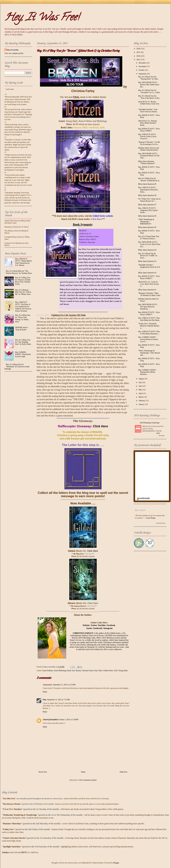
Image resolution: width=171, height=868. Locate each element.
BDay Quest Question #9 (147, 184)
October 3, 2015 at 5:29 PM (68, 720)
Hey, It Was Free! (42, 18)
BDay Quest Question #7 (147, 205)
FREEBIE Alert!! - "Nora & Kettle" (22, 329)
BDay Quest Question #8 (147, 195)
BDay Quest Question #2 (147, 273)
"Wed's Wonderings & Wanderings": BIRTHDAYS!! (146, 222)
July (140, 382)
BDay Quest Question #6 (147, 216)
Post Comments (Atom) (88, 780)
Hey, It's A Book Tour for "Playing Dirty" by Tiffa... (149, 78)
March (141, 397)
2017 (139, 52)
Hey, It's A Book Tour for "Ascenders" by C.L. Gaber (149, 91)
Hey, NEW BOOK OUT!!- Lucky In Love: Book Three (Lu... (149, 244)
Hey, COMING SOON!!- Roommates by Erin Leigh (23, 354)
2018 (139, 49)
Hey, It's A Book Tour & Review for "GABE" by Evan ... (148, 256)
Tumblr (89, 628)
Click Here (100, 426)
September (143, 74)
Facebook (111, 625)
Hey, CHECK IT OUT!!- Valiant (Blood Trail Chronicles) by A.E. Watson (23, 262)
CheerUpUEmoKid (50, 720)
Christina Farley (88, 671)
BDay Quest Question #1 (147, 290)
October (142, 70)
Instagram (108, 628)
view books (161, 436)
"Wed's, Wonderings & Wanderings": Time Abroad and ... (149, 353)
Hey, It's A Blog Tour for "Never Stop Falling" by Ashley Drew (23, 318)
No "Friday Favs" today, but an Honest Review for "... (149, 200)
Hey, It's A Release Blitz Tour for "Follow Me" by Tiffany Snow (23, 292)
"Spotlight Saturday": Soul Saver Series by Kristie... (148, 111)
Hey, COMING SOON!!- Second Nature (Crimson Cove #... (148, 339)
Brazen (78, 671)
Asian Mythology (60, 671)
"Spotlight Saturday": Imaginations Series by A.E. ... (149, 267)
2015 (139, 60)
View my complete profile (14, 53)
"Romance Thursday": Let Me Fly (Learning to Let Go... (149, 143)
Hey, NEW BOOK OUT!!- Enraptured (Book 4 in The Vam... (149, 156)
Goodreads (98, 628)
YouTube (102, 625)
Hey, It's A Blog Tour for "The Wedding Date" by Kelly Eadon (23, 342)
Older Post (124, 772)
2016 (139, 56)
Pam (45, 700)
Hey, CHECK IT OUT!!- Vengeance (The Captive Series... (148, 210)
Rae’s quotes (140, 510)
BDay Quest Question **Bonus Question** (147, 163)
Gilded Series (108, 671)
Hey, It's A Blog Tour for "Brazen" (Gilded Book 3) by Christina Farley (23, 281)
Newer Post (43, 772)
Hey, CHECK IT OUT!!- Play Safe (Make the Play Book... (149, 319)
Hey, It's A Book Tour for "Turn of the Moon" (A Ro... (149, 97)
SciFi (116, 671)
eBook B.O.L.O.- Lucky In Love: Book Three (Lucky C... (149, 284)
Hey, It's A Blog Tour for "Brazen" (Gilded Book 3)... (149, 179)
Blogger (116, 863)
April (141, 393)
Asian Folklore (48, 671)
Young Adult (123, 671)
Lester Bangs (151, 518)
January (142, 404)
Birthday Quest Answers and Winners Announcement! (149, 149)
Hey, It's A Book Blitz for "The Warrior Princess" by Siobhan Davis (19, 272)
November (143, 66)
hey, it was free (13, 50)
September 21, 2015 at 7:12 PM (58, 700)
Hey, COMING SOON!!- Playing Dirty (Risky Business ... (147, 372)
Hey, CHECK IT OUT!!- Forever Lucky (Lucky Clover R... (147, 137)
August (141, 379)
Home (83, 772)
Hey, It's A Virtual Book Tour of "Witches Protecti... (149, 238)
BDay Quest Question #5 (147, 227)
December (143, 63)
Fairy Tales (98, 671)
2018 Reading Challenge (150, 423)
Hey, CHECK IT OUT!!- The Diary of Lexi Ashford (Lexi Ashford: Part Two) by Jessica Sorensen (23, 306)
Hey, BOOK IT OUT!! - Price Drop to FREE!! (149, 130)
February (142, 401)
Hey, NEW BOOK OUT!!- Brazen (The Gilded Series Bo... (149, 85)
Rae (144, 426)
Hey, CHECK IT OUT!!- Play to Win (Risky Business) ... (149, 333)
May (140, 390)
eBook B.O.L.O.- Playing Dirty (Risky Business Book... (147, 123)
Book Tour (71, 671)
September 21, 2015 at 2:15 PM (64, 685)
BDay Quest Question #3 (147, 261)
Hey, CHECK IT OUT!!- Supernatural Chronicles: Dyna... (148, 190)
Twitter (94, 625)
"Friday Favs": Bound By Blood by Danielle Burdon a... (149, 326)
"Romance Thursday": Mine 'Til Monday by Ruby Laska (149, 294)
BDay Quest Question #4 (147, 250)
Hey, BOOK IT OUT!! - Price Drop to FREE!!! (149, 277)
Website (86, 625)
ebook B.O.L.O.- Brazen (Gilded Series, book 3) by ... (149, 104)
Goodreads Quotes (161, 523)
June (140, 386)
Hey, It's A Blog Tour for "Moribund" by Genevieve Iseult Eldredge (17, 367)
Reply (45, 692)
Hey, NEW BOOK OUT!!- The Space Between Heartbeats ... (148, 307)
